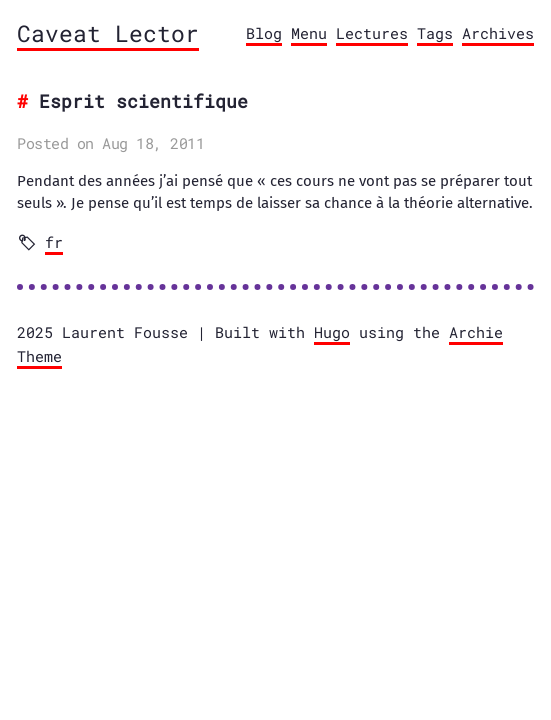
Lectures (372, 33)
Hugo (332, 332)
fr (54, 242)
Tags (435, 33)
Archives (498, 33)
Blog (264, 33)
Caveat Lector (108, 33)
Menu (309, 33)
